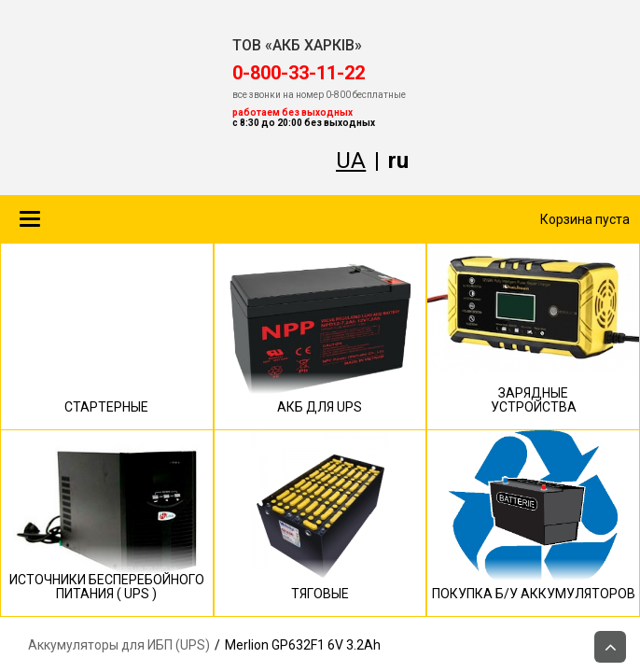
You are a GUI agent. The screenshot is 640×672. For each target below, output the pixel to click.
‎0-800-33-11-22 (299, 73)
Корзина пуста (585, 219)
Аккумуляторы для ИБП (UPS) (119, 645)
